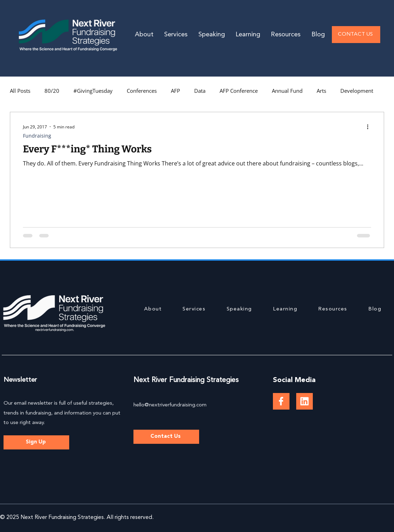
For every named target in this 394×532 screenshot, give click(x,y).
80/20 (52, 91)
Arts (321, 91)
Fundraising (37, 136)
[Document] (281, 401)
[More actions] (370, 127)
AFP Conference (239, 91)
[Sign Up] (36, 442)
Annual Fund (287, 91)
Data (200, 91)
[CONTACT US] (356, 35)
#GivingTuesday (93, 91)
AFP (175, 91)
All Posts (20, 91)
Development (357, 91)
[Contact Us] (166, 437)
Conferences (142, 91)
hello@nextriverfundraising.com (170, 405)
